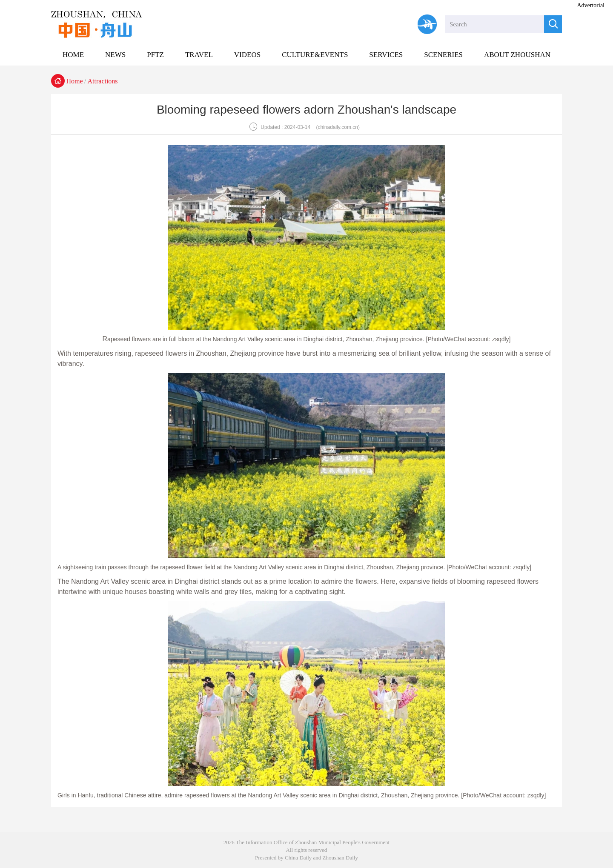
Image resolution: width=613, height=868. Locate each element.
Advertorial (591, 5)
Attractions (103, 81)
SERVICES (386, 55)
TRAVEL (199, 55)
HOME (73, 55)
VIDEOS (247, 55)
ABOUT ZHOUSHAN (517, 55)
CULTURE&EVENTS (315, 55)
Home (75, 81)
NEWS (115, 55)
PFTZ (155, 55)
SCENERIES (443, 55)
